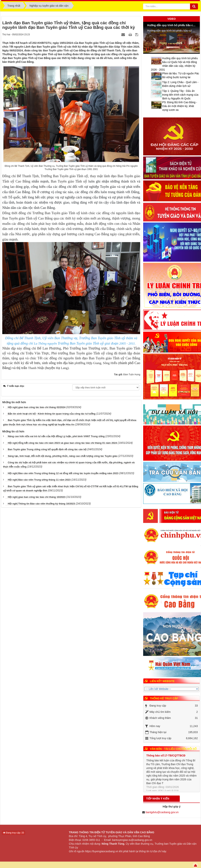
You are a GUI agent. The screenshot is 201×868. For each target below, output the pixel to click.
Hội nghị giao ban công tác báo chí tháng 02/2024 (37, 407)
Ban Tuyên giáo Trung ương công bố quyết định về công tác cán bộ (47, 449)
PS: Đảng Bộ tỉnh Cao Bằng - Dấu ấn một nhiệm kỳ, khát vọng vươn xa (180, 106)
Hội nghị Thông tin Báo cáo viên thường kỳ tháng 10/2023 (41, 504)
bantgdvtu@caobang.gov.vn (162, 812)
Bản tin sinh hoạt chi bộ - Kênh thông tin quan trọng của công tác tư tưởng (52, 414)
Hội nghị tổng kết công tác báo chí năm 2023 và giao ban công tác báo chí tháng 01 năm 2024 (62, 443)
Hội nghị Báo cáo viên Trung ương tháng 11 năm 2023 (39, 480)
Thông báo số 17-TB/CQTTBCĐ (166, 758)
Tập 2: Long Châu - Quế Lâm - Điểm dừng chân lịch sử (180, 84)
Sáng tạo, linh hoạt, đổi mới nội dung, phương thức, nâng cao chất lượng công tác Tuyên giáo (63, 456)
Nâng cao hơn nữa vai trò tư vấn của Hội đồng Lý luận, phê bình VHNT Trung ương (56, 436)
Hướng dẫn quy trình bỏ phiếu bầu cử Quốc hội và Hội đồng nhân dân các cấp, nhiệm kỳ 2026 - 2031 (174, 64)
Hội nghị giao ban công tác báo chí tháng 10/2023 (37, 497)
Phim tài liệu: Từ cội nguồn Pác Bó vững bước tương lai (181, 75)
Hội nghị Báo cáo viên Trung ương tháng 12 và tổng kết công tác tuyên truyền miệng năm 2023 (63, 473)
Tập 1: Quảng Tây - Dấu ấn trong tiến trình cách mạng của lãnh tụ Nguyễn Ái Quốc (180, 95)
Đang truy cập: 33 (13, 833)
